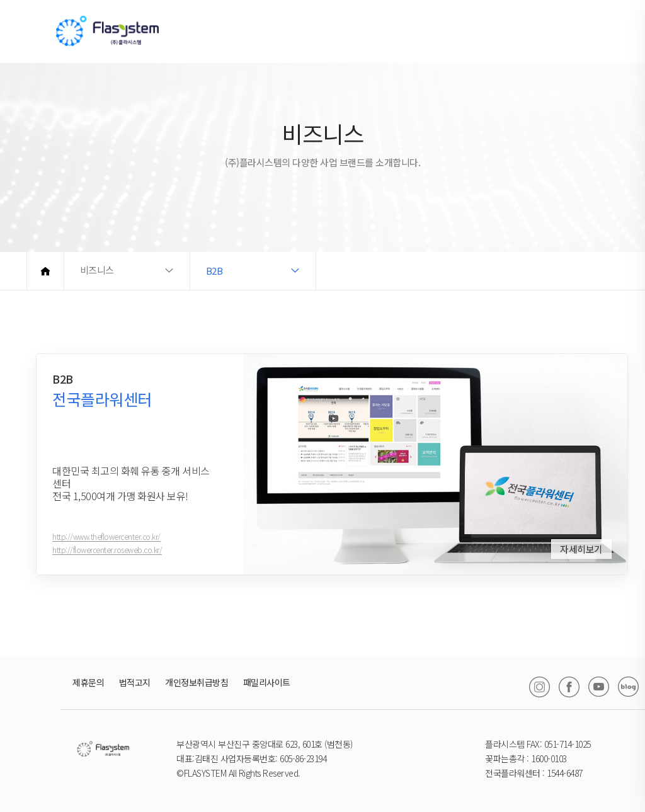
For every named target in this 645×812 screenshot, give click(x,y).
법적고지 (135, 682)
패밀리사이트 (267, 682)
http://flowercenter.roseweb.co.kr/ (107, 557)
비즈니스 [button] (97, 271)
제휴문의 (88, 682)
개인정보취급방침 (197, 682)
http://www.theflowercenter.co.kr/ (106, 543)
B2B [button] (214, 271)
